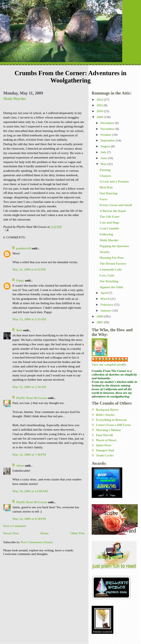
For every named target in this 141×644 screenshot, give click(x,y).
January (106, 310)
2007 (100, 322)
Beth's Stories (105, 415)
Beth (19, 330)
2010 (100, 111)
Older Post (78, 533)
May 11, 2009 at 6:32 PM (29, 269)
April (104, 293)
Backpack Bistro (107, 410)
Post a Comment (14, 526)
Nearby (105, 252)
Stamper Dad (105, 450)
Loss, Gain (107, 275)
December (108, 123)
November (108, 129)
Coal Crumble (109, 228)
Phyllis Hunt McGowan (32, 398)
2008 (100, 316)
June (104, 158)
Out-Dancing (109, 193)
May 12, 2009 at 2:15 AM (29, 319)
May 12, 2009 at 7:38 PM (29, 454)
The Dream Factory (113, 263)
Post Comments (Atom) (37, 542)
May (104, 164)
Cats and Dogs (109, 222)
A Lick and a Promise (114, 181)
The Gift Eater (110, 217)
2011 (100, 105)
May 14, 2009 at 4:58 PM (29, 519)
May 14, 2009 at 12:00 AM (30, 491)
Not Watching (109, 281)
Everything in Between (111, 420)
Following (106, 234)
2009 (100, 117)
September (108, 140)
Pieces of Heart (106, 440)
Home (44, 533)
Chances (105, 176)
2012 (100, 99)
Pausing (105, 170)
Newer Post (11, 533)
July (104, 152)
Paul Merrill (104, 435)
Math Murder (15, 99)
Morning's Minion (108, 430)
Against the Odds (111, 287)
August (106, 146)
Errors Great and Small (116, 205)
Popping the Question (114, 246)
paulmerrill (24, 248)
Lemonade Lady (111, 269)
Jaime (20, 465)
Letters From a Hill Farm (113, 425)
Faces (103, 199)
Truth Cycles (105, 455)
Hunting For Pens (112, 258)
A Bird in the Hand (113, 211)
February (107, 305)
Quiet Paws (104, 445)
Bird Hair (106, 187)
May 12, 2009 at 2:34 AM (29, 387)
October (106, 135)
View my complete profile (109, 364)
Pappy (20, 280)
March (105, 299)
